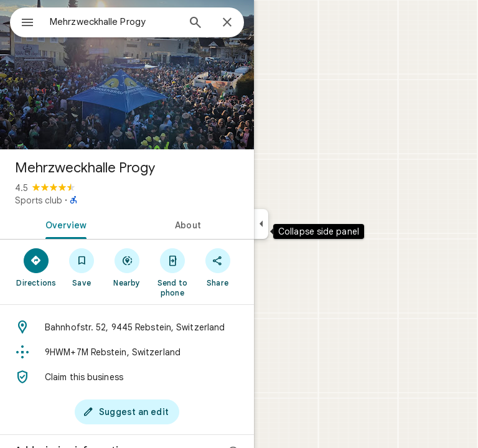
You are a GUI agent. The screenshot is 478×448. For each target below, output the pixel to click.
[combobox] (114, 22)
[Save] (82, 267)
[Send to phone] (172, 272)
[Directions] (36, 267)
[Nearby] (127, 267)
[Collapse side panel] (261, 224)
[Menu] (27, 24)
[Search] (195, 24)
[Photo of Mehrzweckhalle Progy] (127, 75)
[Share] (218, 267)
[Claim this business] (127, 377)
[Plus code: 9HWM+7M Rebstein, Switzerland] (127, 352)
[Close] (227, 23)
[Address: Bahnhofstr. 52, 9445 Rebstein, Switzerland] (127, 327)
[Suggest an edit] (127, 412)
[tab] (63, 224)
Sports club (39, 200)
